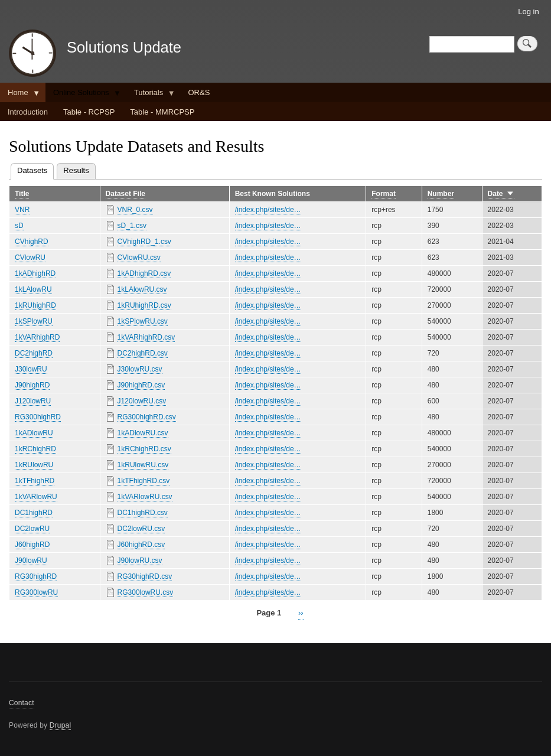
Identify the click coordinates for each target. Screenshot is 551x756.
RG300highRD (38, 417)
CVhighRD (32, 242)
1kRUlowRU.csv (143, 465)
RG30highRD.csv (145, 576)
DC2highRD (34, 353)
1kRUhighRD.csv (144, 305)
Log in (528, 12)
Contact (22, 703)
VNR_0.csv (135, 210)
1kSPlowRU (34, 321)
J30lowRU (31, 369)
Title (22, 194)
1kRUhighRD (35, 305)
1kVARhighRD (37, 337)
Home (20, 95)
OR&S (199, 92)
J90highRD (32, 385)
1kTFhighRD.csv (144, 481)
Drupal (61, 725)
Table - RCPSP (89, 112)
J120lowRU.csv (142, 401)
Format (384, 194)
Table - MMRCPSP (162, 112)
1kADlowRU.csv (143, 433)
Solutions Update (124, 47)
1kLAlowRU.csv (142, 289)
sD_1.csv (132, 226)
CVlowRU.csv (139, 258)
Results (76, 170)
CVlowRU (30, 258)
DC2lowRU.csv (141, 529)
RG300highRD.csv (147, 417)
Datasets (35, 169)
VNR (22, 210)
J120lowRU (33, 401)
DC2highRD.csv (143, 353)
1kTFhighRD (35, 481)
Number (441, 194)
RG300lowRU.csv (146, 592)
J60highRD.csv (141, 545)
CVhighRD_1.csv (144, 242)
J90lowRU (31, 561)
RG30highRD (36, 576)
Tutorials (151, 95)
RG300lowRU (36, 592)
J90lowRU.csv (140, 561)
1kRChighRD (35, 449)
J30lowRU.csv (140, 369)
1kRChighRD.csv (144, 449)
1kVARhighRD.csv (146, 337)
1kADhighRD (35, 273)
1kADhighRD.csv (144, 273)
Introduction (28, 112)
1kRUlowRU (34, 465)
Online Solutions (83, 95)
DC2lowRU (32, 529)
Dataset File (125, 194)
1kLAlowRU (33, 289)
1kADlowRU (34, 433)
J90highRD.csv (141, 385)
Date (501, 194)
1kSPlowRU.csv (143, 321)
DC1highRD (34, 513)
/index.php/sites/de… (268, 210)
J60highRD (32, 545)
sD (19, 226)
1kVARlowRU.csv (145, 497)
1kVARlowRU (36, 497)
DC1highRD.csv (143, 513)
